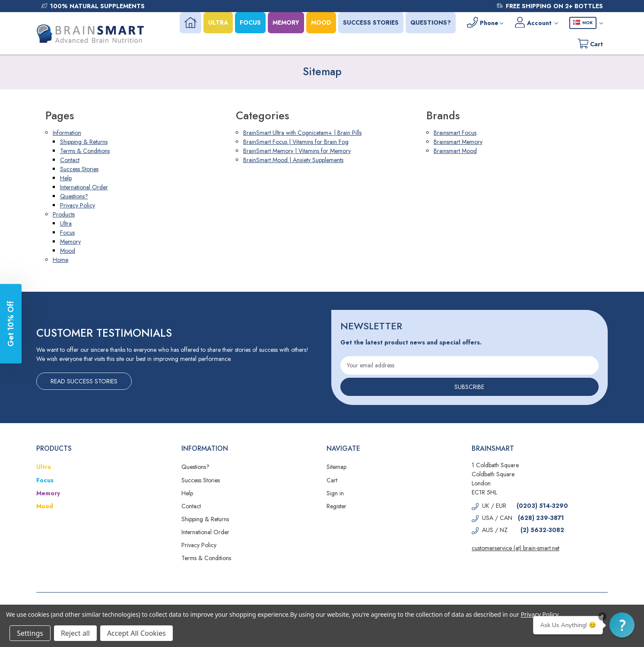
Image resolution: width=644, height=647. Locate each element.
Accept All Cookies (136, 633)
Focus (67, 233)
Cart (332, 480)
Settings (30, 633)
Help (66, 178)
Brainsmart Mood (455, 151)
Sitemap (336, 467)
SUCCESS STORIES (369, 22)
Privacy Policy (78, 205)
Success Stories (79, 169)
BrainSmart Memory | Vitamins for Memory (297, 151)
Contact (70, 160)
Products (64, 214)
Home (60, 260)
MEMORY (284, 22)
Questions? (74, 196)
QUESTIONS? (428, 22)
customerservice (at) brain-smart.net (516, 548)
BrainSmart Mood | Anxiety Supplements (293, 160)
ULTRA (216, 22)
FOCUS (248, 22)
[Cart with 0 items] (590, 44)
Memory (70, 242)
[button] (622, 625)
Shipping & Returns (84, 142)
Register (336, 506)
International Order (84, 187)
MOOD (319, 22)
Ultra (66, 223)
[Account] (536, 23)
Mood (68, 251)
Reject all (75, 633)
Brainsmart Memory (458, 142)
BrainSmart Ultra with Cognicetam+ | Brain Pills (302, 133)
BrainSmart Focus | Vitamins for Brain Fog (296, 142)
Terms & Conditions (85, 151)
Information (67, 133)
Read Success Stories (84, 381)
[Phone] (483, 23)
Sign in (335, 493)
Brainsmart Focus (455, 133)
